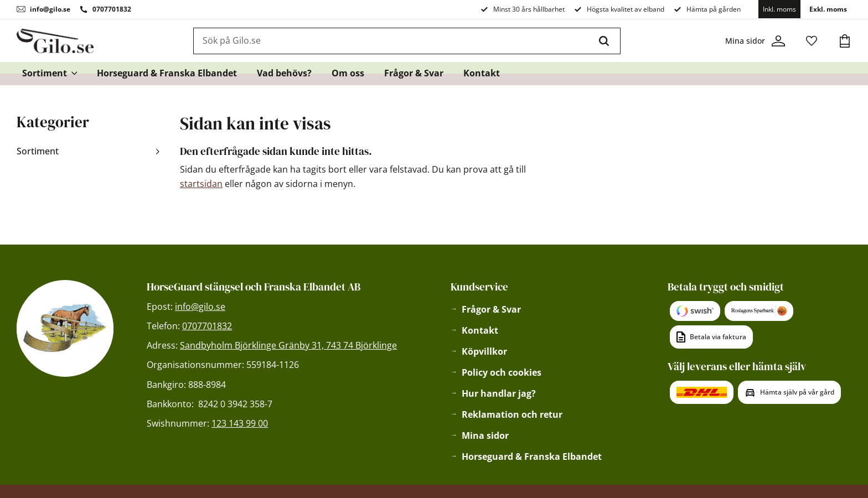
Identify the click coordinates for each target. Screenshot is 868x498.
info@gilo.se (50, 9)
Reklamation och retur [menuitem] (512, 414)
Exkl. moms (828, 9)
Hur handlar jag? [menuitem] (499, 393)
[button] (812, 42)
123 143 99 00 (240, 423)
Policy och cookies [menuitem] (502, 372)
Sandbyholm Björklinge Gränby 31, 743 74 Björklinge (288, 345)
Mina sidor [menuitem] (485, 435)
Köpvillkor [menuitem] (484, 351)
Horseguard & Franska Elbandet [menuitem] (167, 75)
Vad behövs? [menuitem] (284, 75)
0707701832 (112, 9)
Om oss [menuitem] (348, 75)
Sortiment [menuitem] (45, 75)
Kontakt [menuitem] (482, 75)
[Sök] (607, 42)
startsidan (201, 184)
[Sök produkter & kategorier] (394, 42)
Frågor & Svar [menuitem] (414, 75)
